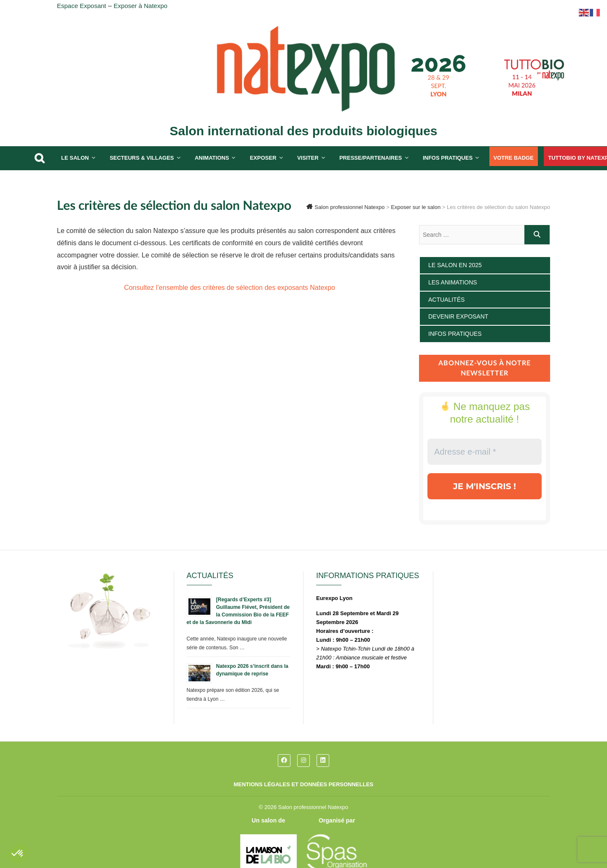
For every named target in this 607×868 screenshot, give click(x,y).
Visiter (308, 158)
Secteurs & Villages (142, 158)
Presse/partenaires (371, 158)
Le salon (75, 158)
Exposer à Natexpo (141, 6)
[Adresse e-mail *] (485, 452)
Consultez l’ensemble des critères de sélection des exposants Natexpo (230, 288)
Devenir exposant (458, 316)
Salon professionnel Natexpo (313, 807)
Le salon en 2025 (455, 265)
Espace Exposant (82, 6)
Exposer (263, 158)
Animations (212, 158)
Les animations (453, 282)
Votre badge (514, 158)
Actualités (446, 300)
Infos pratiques (448, 158)
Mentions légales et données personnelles (303, 784)
